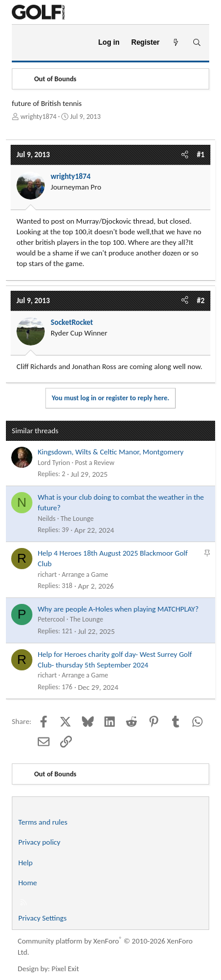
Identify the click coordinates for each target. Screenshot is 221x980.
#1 (201, 155)
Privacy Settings (42, 918)
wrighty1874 (39, 117)
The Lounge (77, 519)
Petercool (51, 619)
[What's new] (176, 43)
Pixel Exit (66, 969)
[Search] (197, 43)
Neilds (47, 519)
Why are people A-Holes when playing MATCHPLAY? (118, 609)
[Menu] (26, 43)
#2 (201, 300)
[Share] (185, 155)
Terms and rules (43, 822)
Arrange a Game (85, 574)
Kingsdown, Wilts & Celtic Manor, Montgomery (111, 452)
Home (28, 883)
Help (25, 863)
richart (47, 574)
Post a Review (95, 463)
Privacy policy (39, 842)
